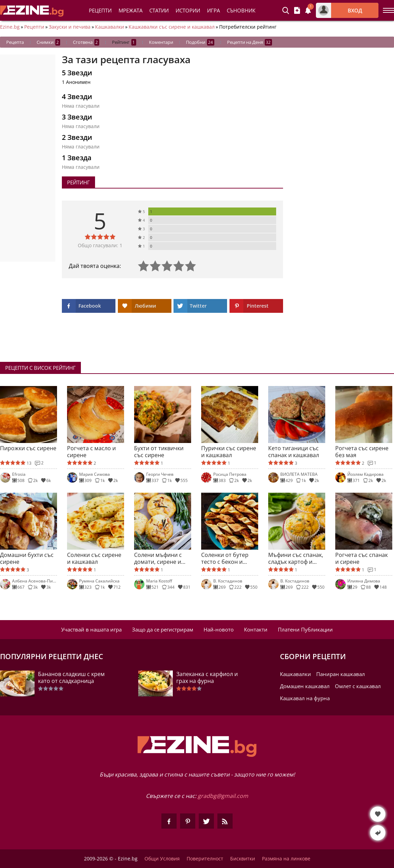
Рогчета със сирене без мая (362, 452)
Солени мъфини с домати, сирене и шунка (158, 558)
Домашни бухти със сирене (27, 558)
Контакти (256, 629)
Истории (188, 10)
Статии (159, 10)
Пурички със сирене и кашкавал (229, 452)
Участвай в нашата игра (91, 629)
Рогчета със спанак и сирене (362, 558)
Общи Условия (162, 859)
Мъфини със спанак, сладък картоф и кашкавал (296, 558)
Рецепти (100, 10)
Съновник (241, 10)
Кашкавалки (110, 27)
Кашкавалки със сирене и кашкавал (172, 27)
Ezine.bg (10, 27)
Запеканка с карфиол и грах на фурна (207, 677)
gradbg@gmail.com (223, 796)
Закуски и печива (70, 27)
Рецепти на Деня (250, 42)
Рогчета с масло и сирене (91, 452)
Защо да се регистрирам (163, 629)
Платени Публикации (305, 629)
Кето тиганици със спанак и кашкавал (294, 452)
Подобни (200, 42)
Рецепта (15, 42)
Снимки (48, 42)
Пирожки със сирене (28, 448)
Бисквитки (243, 859)
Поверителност (205, 859)
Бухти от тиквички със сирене (159, 452)
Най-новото (219, 629)
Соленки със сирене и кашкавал (94, 558)
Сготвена (86, 42)
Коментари (161, 42)
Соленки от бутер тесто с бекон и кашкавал (225, 558)
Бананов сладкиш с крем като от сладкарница (71, 677)
